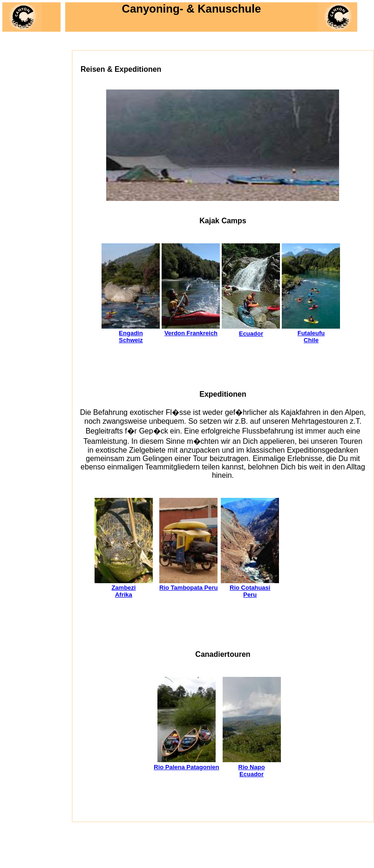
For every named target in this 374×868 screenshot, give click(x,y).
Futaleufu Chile (311, 337)
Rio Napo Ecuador (252, 771)
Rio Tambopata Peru (188, 588)
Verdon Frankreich (191, 333)
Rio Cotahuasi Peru (250, 591)
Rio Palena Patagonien (186, 767)
